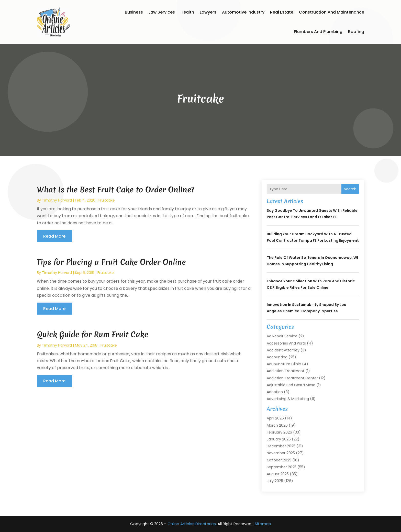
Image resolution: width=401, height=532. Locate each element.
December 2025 (281, 446)
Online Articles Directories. (192, 524)
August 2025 (278, 474)
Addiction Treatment (286, 371)
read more (54, 236)
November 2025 (281, 453)
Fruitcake (107, 200)
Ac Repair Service (282, 336)
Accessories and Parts (286, 343)
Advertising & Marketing (288, 399)
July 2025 (275, 481)
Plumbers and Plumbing (318, 32)
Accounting (277, 357)
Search (350, 189)
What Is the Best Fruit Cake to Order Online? (116, 190)
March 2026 (277, 425)
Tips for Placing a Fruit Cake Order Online (111, 262)
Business (134, 12)
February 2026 (279, 432)
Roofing (356, 32)
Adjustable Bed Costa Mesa (291, 385)
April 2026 (275, 418)
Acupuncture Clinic (284, 364)
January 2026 (279, 439)
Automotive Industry (243, 12)
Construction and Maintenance (332, 12)
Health (187, 12)
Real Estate (282, 12)
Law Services (162, 12)
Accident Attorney (283, 350)
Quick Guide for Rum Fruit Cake (92, 334)
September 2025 (282, 467)
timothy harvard (57, 200)
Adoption (275, 392)
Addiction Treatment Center (292, 378)
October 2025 (279, 460)
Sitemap (263, 524)
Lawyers (208, 12)
